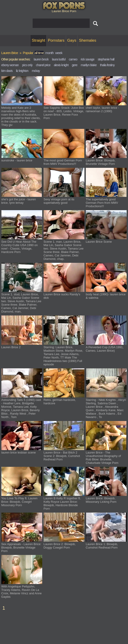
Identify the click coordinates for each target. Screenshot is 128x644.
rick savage (87, 59)
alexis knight (61, 65)
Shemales (88, 40)
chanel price (43, 65)
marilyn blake (89, 65)
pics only (27, 65)
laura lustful (59, 59)
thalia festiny (107, 65)
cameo (73, 59)
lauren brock (41, 59)
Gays (72, 40)
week (59, 53)
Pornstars (56, 40)
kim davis (7, 71)
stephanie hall (106, 59)
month (49, 53)
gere (75, 65)
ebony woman (10, 65)
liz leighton (22, 71)
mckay (36, 71)
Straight (38, 40)
